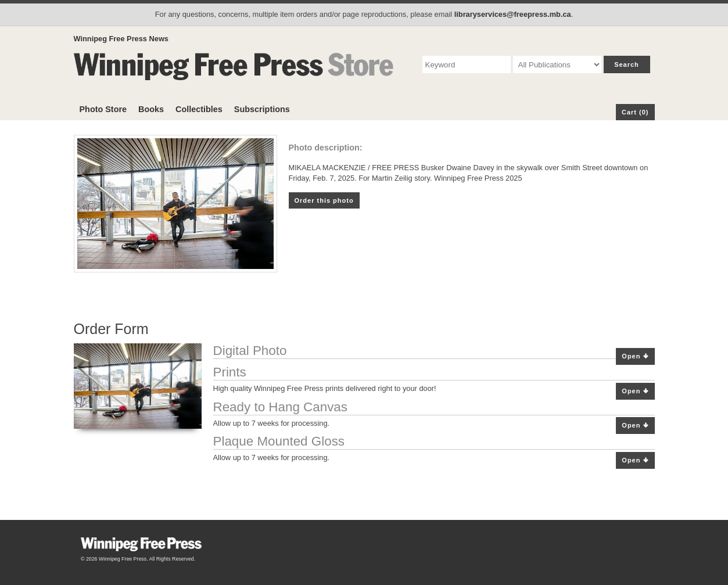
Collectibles (199, 109)
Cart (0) (635, 112)
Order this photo (324, 200)
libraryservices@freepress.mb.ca (513, 14)
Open (635, 356)
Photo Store (103, 109)
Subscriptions (262, 109)
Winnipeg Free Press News (121, 39)
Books (151, 109)
